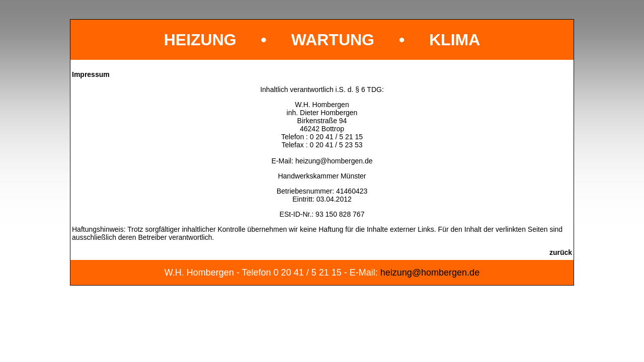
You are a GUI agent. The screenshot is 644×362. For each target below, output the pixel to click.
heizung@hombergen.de (334, 161)
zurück (561, 252)
